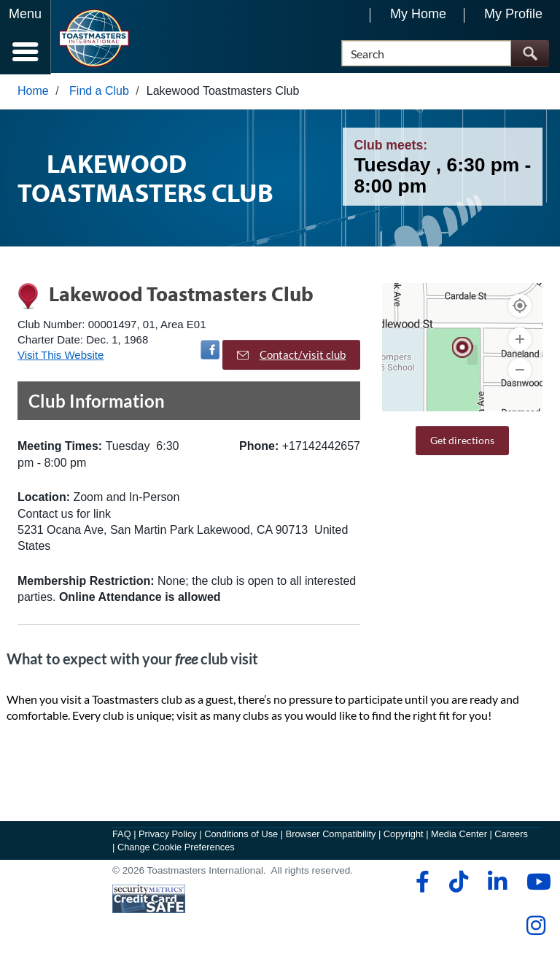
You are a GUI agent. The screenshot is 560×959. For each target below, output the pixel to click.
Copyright (404, 836)
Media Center (459, 836)
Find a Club (99, 92)
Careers (511, 836)
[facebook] (420, 884)
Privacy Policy (168, 836)
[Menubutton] (26, 37)
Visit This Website (61, 357)
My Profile (513, 14)
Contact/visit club (291, 356)
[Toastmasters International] (94, 38)
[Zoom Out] (520, 371)
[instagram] (536, 928)
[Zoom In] (520, 341)
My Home (418, 14)
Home (33, 92)
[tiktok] (458, 884)
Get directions (462, 442)
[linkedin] (497, 884)
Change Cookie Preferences (176, 849)
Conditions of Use (241, 836)
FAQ (122, 836)
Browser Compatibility (331, 836)
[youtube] (536, 884)
